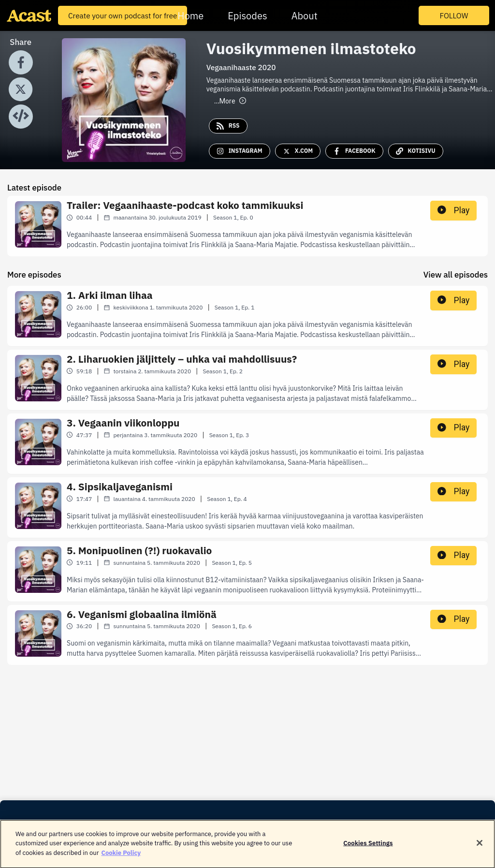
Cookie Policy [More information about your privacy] (121, 858)
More (230, 101)
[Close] (480, 849)
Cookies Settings (368, 849)
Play (453, 210)
